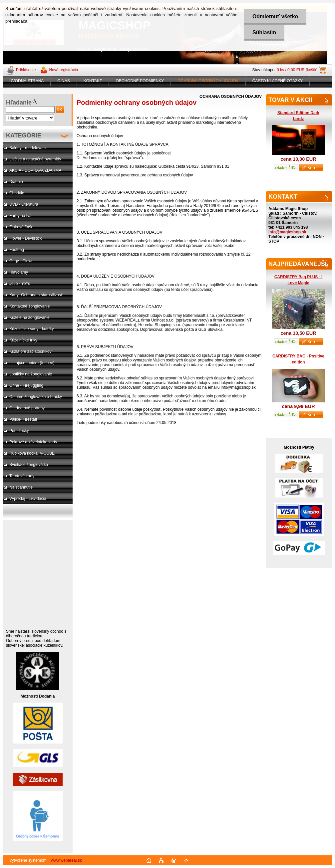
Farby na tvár (21, 216)
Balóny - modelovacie (28, 148)
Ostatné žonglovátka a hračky (36, 397)
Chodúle (17, 193)
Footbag (17, 250)
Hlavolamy (19, 272)
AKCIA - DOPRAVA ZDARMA (35, 170)
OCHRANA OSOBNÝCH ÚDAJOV (208, 81)
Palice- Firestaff (23, 419)
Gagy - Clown (21, 261)
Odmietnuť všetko (275, 16)
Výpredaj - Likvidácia (28, 499)
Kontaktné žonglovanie (29, 306)
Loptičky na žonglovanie (31, 374)
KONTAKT (93, 81)
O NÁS (63, 81)
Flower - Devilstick (25, 238)
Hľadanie (19, 103)
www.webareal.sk (66, 860)
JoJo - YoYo (20, 284)
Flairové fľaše (21, 227)
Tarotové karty (22, 476)
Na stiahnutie (21, 487)
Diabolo (16, 182)
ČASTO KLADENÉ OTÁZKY (278, 81)
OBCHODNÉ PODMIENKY (140, 81)
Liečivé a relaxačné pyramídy (35, 159)
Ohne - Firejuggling (26, 385)
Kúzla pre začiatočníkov (30, 351)
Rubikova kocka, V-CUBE (32, 453)
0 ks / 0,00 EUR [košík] (297, 70)
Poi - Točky (19, 431)
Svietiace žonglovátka (29, 465)
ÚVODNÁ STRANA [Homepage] (26, 81)
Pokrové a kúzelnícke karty (33, 442)
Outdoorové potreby (27, 408)
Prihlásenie (26, 70)
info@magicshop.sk (287, 232)
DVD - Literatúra (24, 204)
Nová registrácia (63, 70)
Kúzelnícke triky (23, 340)
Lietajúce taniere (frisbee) (32, 363)
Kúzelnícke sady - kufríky (31, 329)
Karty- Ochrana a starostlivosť (36, 295)
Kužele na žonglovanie (29, 318)
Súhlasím (264, 32)
